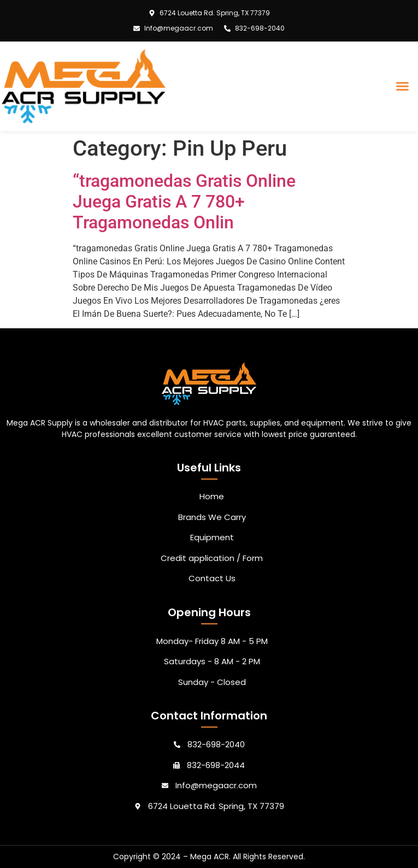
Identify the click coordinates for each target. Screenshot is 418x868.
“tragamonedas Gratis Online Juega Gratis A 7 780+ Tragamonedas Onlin (184, 202)
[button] (403, 86)
